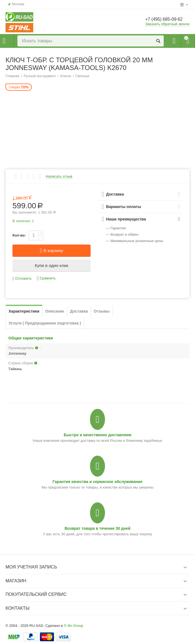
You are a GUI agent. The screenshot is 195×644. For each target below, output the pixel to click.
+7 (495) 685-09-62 (167, 20)
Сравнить (46, 278)
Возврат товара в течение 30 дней (97, 528)
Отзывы (102, 311)
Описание (55, 311)
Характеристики (24, 311)
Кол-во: (19, 235)
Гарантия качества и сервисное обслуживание (97, 482)
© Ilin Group (74, 626)
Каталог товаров (4, 41)
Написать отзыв (59, 176)
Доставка (79, 311)
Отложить (22, 279)
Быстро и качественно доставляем (97, 435)
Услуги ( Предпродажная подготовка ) (45, 323)
